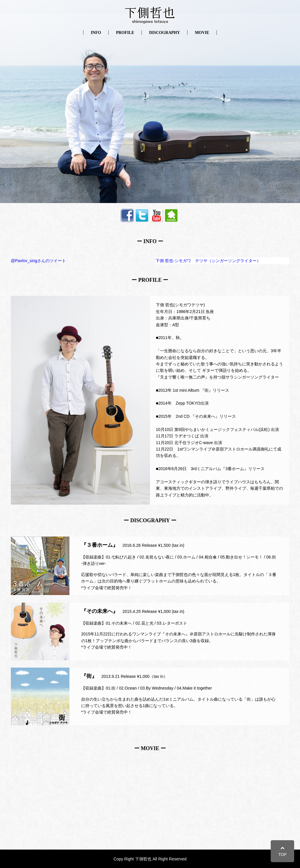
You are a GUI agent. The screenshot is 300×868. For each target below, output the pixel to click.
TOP (283, 851)
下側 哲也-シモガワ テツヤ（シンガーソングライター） (208, 261)
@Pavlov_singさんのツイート (38, 261)
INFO (96, 33)
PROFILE (125, 33)
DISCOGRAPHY (165, 33)
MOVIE (202, 33)
